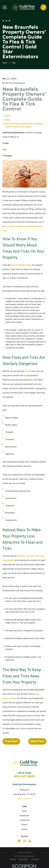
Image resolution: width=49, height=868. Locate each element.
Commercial (24, 820)
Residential (24, 816)
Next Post (37, 741)
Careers (24, 829)
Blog (7, 120)
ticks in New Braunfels (21, 265)
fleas (26, 371)
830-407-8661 (24, 776)
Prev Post (11, 741)
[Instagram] (24, 841)
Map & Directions (24, 799)
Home (8, 116)
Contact (24, 825)
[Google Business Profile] (30, 841)
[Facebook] (19, 841)
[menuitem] (13, 859)
